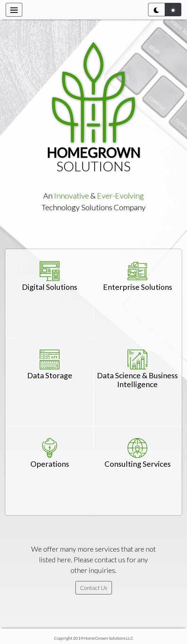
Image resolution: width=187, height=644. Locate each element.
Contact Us (94, 588)
